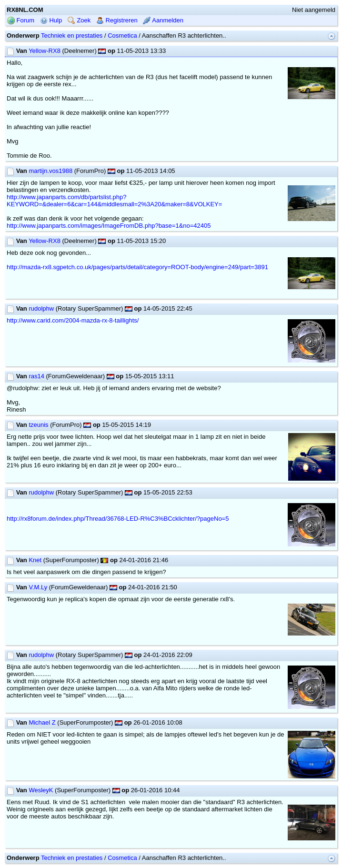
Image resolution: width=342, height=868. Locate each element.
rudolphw (41, 308)
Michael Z (42, 722)
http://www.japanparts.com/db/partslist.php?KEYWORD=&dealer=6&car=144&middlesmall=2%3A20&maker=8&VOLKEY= (114, 201)
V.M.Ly (38, 587)
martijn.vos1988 (50, 171)
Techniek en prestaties (72, 35)
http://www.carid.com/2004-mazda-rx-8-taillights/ (73, 320)
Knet (35, 560)
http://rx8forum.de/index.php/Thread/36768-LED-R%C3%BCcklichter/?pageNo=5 (118, 519)
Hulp (51, 20)
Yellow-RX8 (45, 51)
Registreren (117, 20)
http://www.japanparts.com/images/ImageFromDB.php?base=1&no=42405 (109, 226)
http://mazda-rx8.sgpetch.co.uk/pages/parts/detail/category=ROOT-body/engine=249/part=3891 (137, 267)
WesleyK (41, 790)
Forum (21, 20)
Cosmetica (122, 35)
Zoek (79, 20)
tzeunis (38, 425)
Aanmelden (163, 20)
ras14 (36, 376)
